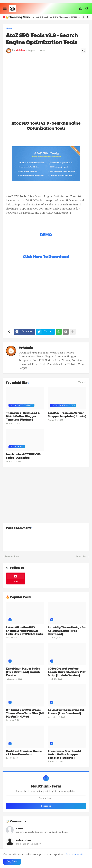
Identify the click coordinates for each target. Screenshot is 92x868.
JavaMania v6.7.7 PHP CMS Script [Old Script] (23, 456)
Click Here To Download (46, 256)
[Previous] (84, 17)
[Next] (88, 17)
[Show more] (73, 332)
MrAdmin (26, 347)
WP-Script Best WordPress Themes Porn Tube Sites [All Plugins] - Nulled (25, 713)
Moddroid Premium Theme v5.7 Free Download (24, 753)
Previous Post (12, 557)
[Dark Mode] (81, 9)
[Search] (88, 9)
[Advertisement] (46, 84)
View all (82, 382)
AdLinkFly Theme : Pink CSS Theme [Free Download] (66, 712)
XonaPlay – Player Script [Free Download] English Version (23, 672)
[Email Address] (46, 798)
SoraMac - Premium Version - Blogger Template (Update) (67, 415)
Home (9, 29)
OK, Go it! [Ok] (12, 862)
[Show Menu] (5, 9)
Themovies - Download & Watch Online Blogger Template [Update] (23, 416)
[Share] (83, 51)
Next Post (82, 557)
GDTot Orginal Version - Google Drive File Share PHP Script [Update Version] (67, 672)
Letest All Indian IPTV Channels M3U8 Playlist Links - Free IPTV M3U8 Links (56, 17)
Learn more (73, 854)
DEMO (46, 235)
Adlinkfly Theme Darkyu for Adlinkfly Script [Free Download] (67, 631)
